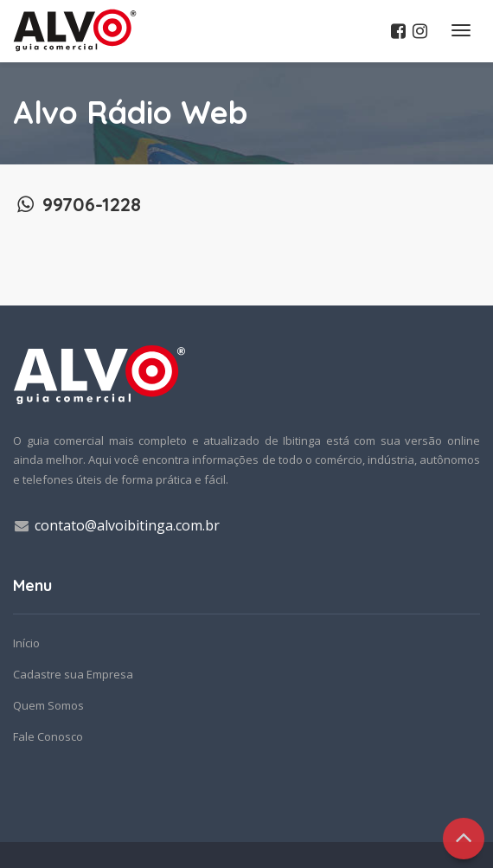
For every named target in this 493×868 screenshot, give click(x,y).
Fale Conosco (48, 736)
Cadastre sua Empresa (73, 674)
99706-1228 (77, 204)
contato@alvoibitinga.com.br (127, 525)
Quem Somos (48, 705)
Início (26, 643)
